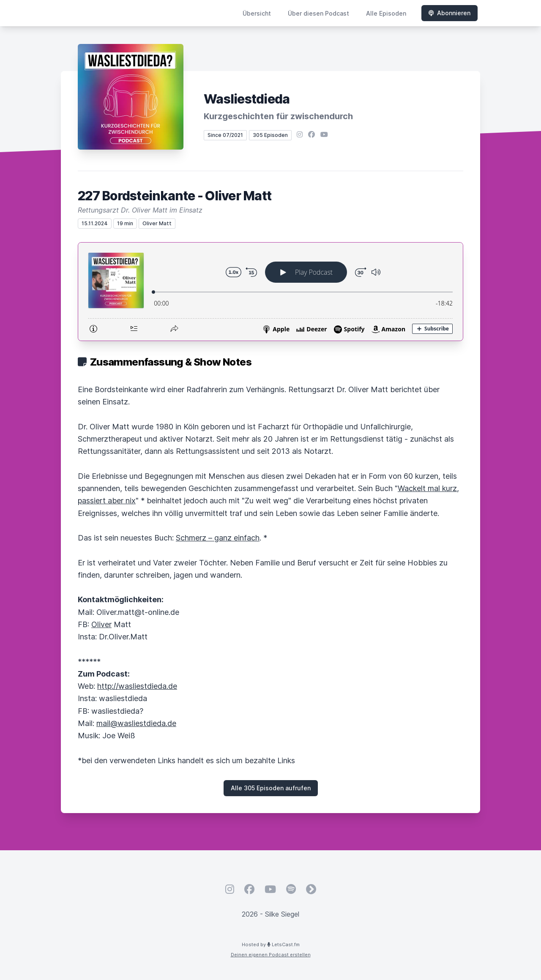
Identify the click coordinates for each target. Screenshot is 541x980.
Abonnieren (449, 13)
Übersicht (257, 13)
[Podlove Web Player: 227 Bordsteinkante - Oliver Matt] (270, 292)
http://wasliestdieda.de (137, 686)
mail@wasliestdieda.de (136, 723)
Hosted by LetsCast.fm (271, 945)
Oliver (101, 624)
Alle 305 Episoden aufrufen (271, 788)
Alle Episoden (386, 13)
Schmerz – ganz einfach (218, 538)
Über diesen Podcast (318, 13)
